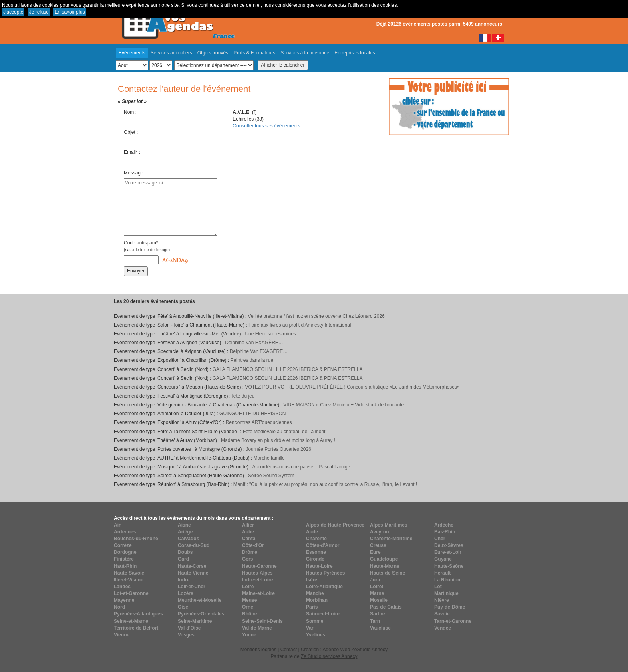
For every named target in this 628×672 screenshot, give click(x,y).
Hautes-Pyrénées (325, 573)
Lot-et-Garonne (131, 593)
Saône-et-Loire (323, 614)
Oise (183, 607)
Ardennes (125, 532)
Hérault (442, 573)
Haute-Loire (319, 566)
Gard (183, 559)
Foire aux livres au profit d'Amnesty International (300, 325)
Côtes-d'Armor (323, 545)
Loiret (377, 587)
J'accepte (13, 12)
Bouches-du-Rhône (136, 539)
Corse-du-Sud (194, 545)
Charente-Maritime (391, 539)
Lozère (186, 593)
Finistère (124, 559)
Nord (119, 607)
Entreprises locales (355, 53)
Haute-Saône (449, 566)
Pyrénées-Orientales (201, 614)
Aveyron (380, 532)
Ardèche (444, 525)
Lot (438, 587)
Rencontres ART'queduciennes (259, 422)
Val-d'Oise (189, 628)
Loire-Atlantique (324, 587)
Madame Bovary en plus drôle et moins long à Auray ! (278, 440)
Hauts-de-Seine (387, 573)
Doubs (185, 552)
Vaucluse (380, 628)
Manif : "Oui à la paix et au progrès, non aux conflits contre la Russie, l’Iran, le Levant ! (325, 484)
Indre (184, 580)
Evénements (132, 53)
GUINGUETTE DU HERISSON (253, 414)
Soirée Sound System (271, 476)
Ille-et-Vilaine (129, 580)
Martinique (446, 593)
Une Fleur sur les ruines (270, 334)
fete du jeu (243, 396)
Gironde (315, 559)
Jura (375, 580)
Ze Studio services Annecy (329, 656)
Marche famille (269, 458)
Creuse (378, 545)
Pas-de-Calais (386, 607)
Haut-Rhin (125, 566)
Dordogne (125, 552)
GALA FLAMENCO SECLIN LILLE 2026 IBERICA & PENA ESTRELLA (288, 369)
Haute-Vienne (193, 573)
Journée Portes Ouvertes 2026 (278, 449)
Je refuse (39, 12)
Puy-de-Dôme (450, 607)
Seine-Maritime (195, 621)
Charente (316, 539)
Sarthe (377, 614)
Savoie (442, 614)
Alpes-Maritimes (389, 525)
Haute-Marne (385, 566)
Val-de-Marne (257, 628)
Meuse (249, 600)
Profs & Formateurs (254, 53)
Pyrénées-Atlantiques (138, 614)
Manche (315, 593)
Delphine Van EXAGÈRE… (254, 343)
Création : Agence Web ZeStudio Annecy (344, 650)
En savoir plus (69, 12)
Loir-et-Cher (192, 587)
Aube (248, 532)
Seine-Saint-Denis (262, 621)
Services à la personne (305, 53)
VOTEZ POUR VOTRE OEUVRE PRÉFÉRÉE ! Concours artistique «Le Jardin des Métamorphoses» (352, 387)
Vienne (122, 635)
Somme (315, 621)
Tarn (375, 621)
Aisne (184, 525)
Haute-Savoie (129, 573)
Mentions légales (258, 650)
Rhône (249, 614)
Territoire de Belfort (136, 628)
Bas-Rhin (445, 532)
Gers (247, 559)
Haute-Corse (192, 566)
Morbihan (317, 600)
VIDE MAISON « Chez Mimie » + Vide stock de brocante (343, 405)
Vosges (186, 635)
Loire (248, 587)
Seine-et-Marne (131, 621)
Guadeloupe (384, 559)
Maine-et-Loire (258, 593)
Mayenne (124, 600)
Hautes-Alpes (257, 573)
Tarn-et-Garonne (453, 621)
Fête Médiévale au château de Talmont (284, 432)
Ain (118, 525)
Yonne (249, 635)
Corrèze (123, 545)
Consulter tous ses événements (266, 126)
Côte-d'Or (253, 545)
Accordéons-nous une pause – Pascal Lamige (301, 467)
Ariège (185, 532)
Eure (375, 552)
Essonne (316, 552)
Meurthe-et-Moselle (200, 600)
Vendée (443, 628)
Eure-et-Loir (448, 552)
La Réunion (447, 580)
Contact (289, 650)
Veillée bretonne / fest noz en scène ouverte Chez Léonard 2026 (316, 316)
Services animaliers (171, 53)
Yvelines (316, 635)
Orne (248, 607)
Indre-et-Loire (257, 580)
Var (310, 628)
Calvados (188, 539)
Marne (377, 593)
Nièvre (442, 600)
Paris (312, 607)
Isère (312, 580)
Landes (122, 587)
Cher (440, 539)
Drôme (250, 552)
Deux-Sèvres (449, 545)
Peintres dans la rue (252, 360)
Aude (312, 532)
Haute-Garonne (259, 566)
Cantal (249, 539)
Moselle (379, 600)
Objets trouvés (213, 53)
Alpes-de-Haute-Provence (335, 525)
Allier (248, 525)
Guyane (443, 559)
